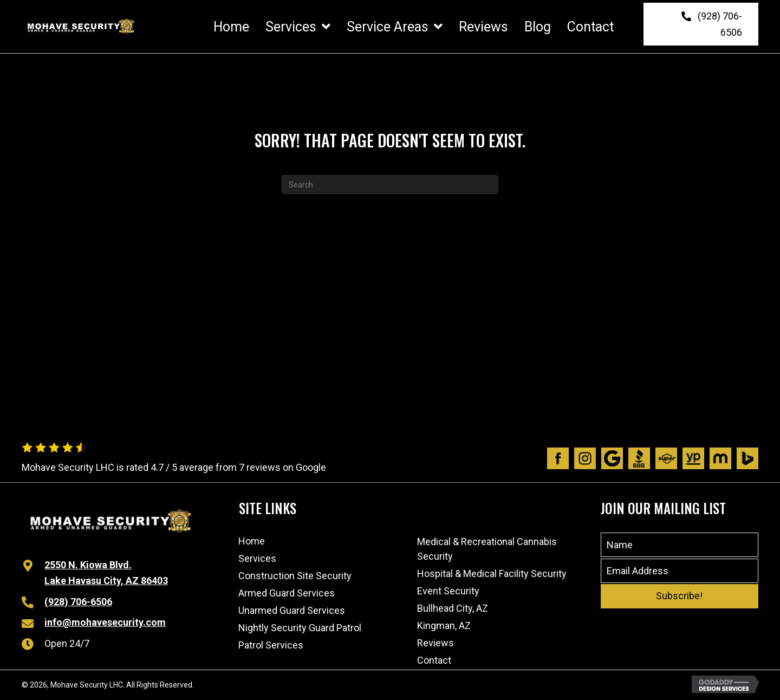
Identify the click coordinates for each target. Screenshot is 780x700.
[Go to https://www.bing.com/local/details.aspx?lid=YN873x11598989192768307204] (747, 458)
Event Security (448, 591)
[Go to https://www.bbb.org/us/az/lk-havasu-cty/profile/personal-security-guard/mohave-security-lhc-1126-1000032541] (639, 458)
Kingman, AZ (444, 626)
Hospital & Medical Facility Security (492, 573)
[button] (701, 24)
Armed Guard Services (287, 593)
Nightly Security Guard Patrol (300, 628)
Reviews (435, 643)
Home (252, 541)
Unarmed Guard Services (292, 610)
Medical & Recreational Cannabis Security (487, 549)
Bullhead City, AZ (453, 608)
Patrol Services (271, 645)
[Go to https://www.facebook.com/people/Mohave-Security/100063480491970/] (558, 458)
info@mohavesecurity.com (105, 622)
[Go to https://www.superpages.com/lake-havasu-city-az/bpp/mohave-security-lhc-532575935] (666, 458)
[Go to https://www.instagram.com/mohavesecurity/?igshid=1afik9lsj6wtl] (585, 458)
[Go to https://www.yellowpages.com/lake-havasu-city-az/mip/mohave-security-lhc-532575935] (693, 458)
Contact (434, 660)
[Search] (390, 184)
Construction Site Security (295, 576)
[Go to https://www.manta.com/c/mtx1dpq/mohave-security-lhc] (720, 458)
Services (257, 558)
